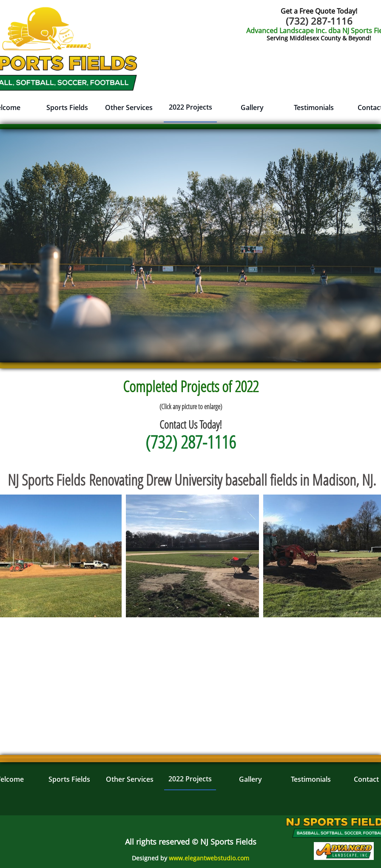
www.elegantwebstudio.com (209, 858)
